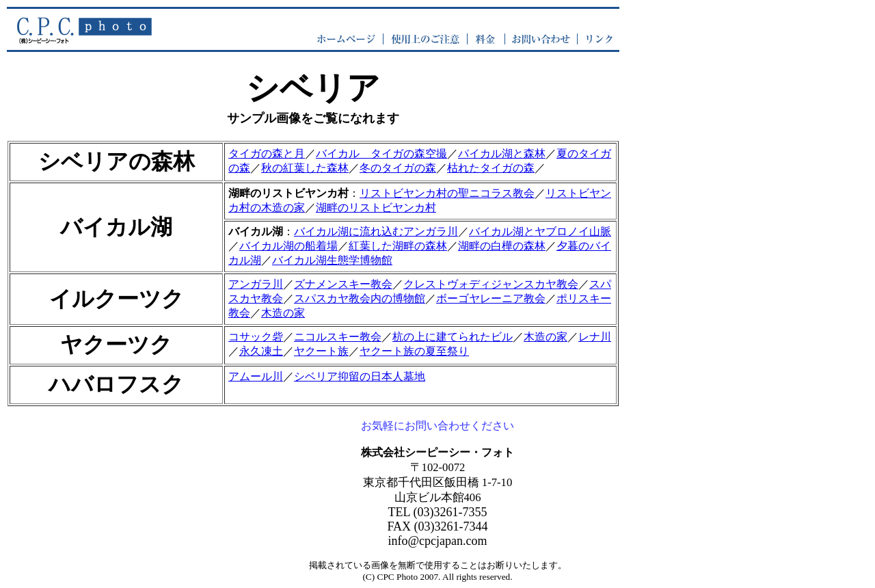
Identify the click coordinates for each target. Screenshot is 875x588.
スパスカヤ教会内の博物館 (360, 298)
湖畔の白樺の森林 (502, 246)
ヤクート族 (321, 351)
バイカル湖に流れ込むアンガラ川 (376, 231)
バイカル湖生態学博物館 (332, 260)
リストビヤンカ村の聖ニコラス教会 (447, 193)
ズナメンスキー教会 (343, 284)
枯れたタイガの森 (491, 168)
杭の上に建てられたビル (453, 337)
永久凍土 (261, 351)
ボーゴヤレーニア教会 (491, 298)
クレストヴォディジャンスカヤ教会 (491, 284)
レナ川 (595, 337)
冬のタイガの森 (398, 168)
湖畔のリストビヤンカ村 (376, 208)
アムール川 (256, 376)
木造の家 (283, 313)
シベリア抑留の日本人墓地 (360, 376)
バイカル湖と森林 (502, 153)
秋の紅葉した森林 (305, 168)
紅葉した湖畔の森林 (398, 246)
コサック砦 (256, 337)
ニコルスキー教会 (338, 337)
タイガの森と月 (267, 153)
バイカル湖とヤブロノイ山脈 (540, 231)
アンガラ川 (256, 284)
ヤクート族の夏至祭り (414, 351)
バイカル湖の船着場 (288, 246)
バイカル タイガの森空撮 (381, 153)
